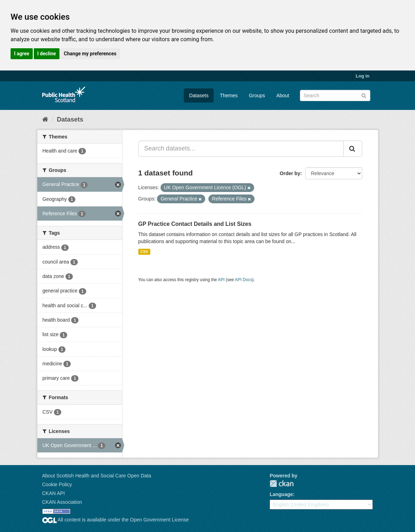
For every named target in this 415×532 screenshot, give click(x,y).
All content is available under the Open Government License (116, 520)
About (283, 95)
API (221, 280)
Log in (363, 76)
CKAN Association (62, 502)
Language (281, 494)
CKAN (282, 484)
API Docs (244, 280)
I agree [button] (22, 54)
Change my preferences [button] (90, 54)
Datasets (199, 95)
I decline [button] (47, 54)
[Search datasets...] (241, 149)
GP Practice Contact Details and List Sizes (195, 224)
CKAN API (54, 493)
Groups (257, 95)
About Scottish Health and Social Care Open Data (97, 476)
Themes (229, 95)
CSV (144, 252)
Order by (290, 173)
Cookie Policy (57, 484)
